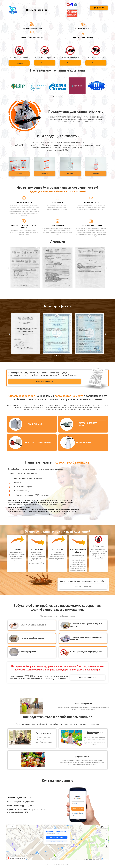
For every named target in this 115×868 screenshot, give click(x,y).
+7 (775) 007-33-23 (23, 798)
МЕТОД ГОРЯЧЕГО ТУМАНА (40, 443)
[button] (99, 8)
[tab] (39, 424)
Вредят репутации (29, 652)
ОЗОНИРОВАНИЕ (35, 424)
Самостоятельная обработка (33, 625)
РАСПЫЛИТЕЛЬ (86, 443)
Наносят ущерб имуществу (32, 638)
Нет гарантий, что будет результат (87, 652)
